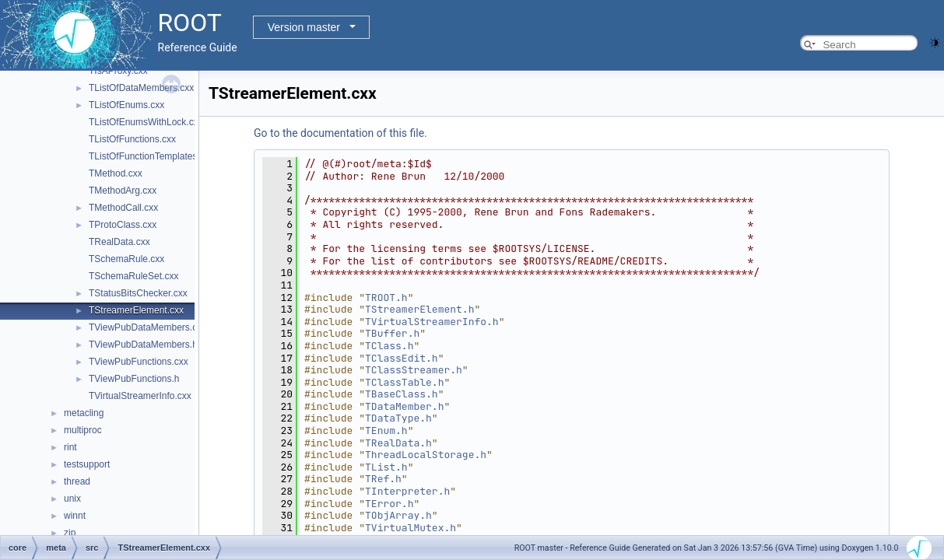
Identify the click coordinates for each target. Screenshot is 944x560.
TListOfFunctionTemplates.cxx (151, 156)
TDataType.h (398, 418)
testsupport (87, 464)
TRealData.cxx (119, 242)
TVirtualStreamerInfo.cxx (140, 396)
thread (77, 481)
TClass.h (389, 346)
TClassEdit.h (402, 358)
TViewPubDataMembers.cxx (147, 327)
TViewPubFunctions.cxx (139, 362)
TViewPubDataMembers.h (143, 345)
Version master (304, 27)
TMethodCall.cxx (123, 208)
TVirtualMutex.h (411, 528)
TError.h (389, 504)
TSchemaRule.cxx (126, 259)
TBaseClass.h (402, 394)
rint (70, 447)
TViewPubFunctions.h (134, 379)
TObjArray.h (398, 515)
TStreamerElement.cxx (136, 310)
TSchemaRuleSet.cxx (133, 276)
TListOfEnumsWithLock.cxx (146, 122)
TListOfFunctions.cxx (132, 139)
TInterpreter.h (407, 491)
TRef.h (383, 479)
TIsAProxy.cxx (118, 71)
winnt (75, 516)
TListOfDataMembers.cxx (141, 88)
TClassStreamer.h (414, 370)
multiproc (83, 430)
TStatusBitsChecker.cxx (138, 293)
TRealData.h (398, 443)
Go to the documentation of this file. (340, 133)
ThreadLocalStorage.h (426, 455)
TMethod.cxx (116, 173)
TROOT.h (386, 297)
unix (72, 499)
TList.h (386, 467)
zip (70, 533)
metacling (84, 413)
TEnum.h (386, 430)
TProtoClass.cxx (123, 225)
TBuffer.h (392, 333)
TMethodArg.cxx (123, 191)
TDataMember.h (404, 406)
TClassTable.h (404, 382)
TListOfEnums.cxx (126, 105)
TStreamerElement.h (419, 309)
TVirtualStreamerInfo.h (432, 322)
